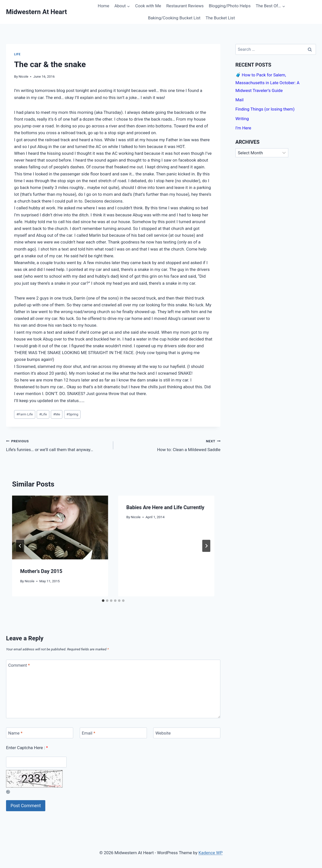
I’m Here (243, 128)
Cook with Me (148, 6)
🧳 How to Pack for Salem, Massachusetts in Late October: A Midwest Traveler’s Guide (268, 83)
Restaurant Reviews (185, 6)
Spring (72, 414)
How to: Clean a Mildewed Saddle (169, 445)
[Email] (113, 733)
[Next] (206, 546)
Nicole (23, 76)
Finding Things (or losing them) (265, 109)
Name (15, 733)
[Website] (187, 733)
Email (89, 733)
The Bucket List (220, 18)
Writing (242, 119)
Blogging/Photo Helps (230, 6)
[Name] (40, 733)
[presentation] (60, 528)
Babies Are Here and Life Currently (165, 507)
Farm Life (25, 414)
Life (17, 54)
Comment (19, 665)
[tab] (103, 601)
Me (57, 414)
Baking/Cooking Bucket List (174, 18)
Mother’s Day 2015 (41, 571)
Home (104, 6)
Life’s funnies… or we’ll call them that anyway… (57, 445)
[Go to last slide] (20, 546)
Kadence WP (211, 853)
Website (163, 733)
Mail (239, 100)
